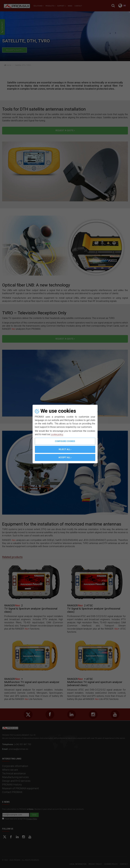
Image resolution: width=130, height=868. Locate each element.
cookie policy (57, 434)
